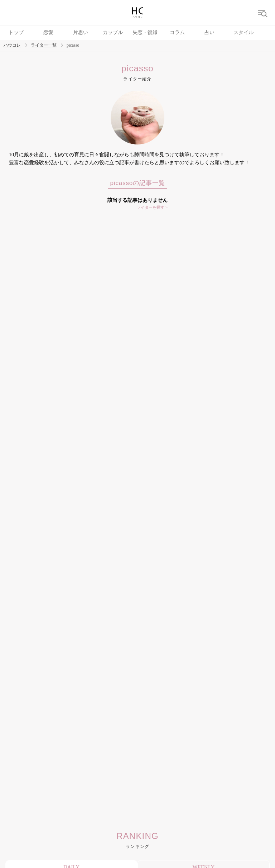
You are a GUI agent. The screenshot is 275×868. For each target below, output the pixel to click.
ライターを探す (151, 207)
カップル (113, 32)
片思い (81, 32)
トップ (16, 32)
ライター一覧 (44, 45)
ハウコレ (12, 45)
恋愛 (48, 32)
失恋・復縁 (145, 32)
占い (209, 32)
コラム (177, 32)
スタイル (243, 32)
